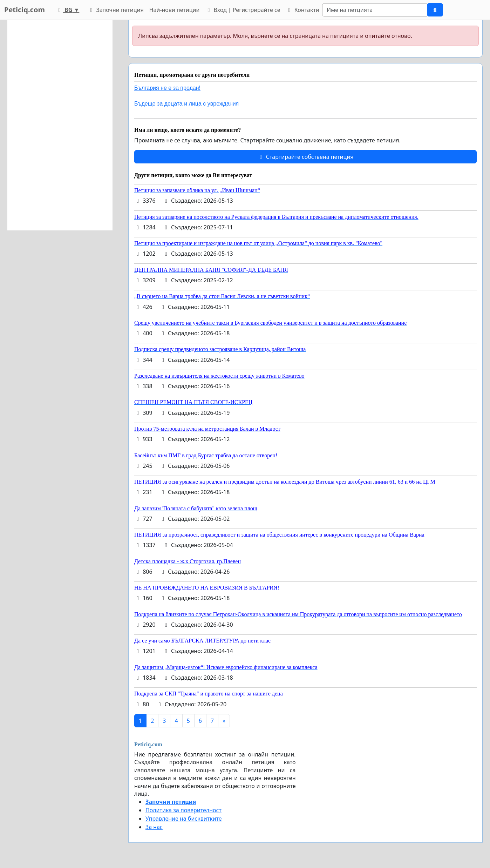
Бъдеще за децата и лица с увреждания (186, 104)
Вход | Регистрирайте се (243, 10)
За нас (154, 827)
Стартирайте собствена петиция (305, 157)
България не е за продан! (167, 88)
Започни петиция (115, 10)
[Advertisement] (60, 125)
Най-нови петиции (175, 10)
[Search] (375, 10)
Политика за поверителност (183, 810)
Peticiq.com (25, 10)
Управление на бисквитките (184, 819)
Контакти (302, 10)
